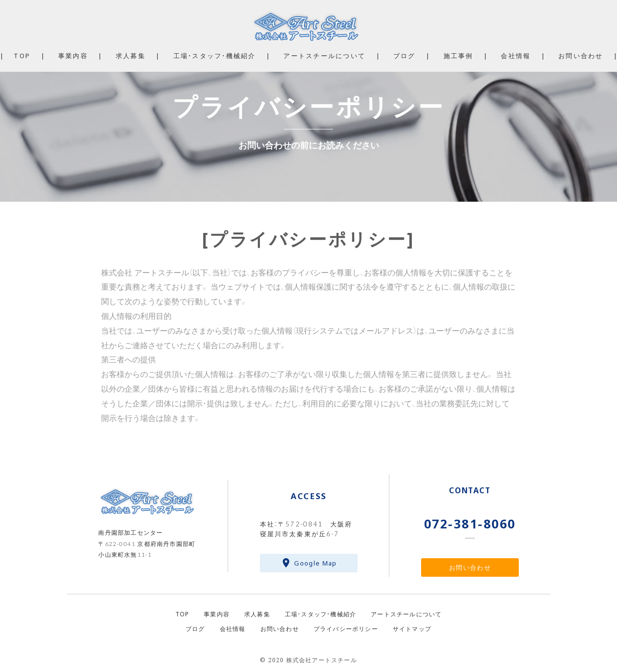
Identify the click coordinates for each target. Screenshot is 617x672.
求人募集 (131, 55)
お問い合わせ (470, 567)
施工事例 (458, 55)
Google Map (315, 563)
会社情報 (516, 55)
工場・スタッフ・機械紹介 (215, 55)
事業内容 (73, 55)
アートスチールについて (324, 55)
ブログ (404, 55)
